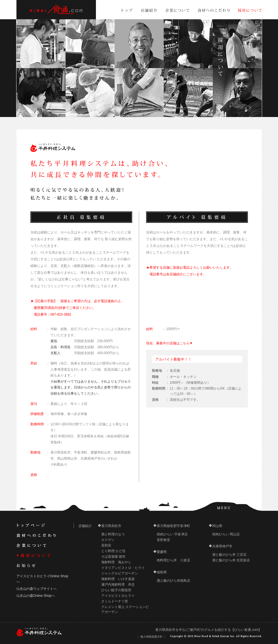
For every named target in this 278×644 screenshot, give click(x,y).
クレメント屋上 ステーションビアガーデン (125, 609)
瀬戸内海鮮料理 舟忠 (118, 585)
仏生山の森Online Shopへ (36, 596)
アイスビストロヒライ (118, 596)
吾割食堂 (163, 540)
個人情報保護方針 (151, 637)
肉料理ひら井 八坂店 (173, 560)
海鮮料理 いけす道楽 (118, 579)
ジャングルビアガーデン (120, 573)
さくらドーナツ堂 (115, 601)
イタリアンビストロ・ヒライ (123, 568)
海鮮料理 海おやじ (116, 562)
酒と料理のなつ (113, 534)
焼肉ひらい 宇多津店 (172, 534)
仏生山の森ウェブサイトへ (37, 589)
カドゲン (108, 540)
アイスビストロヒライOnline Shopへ (42, 579)
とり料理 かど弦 (113, 551)
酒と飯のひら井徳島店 (173, 581)
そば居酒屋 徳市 (113, 557)
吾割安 (106, 545)
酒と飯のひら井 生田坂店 (231, 560)
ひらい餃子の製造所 (116, 590)
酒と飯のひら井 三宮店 (229, 555)
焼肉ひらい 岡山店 (226, 534)
